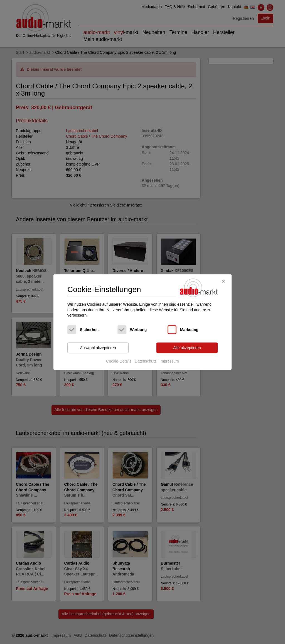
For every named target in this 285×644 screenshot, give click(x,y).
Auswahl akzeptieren (98, 348)
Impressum (169, 361)
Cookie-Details (119, 361)
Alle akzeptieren (187, 348)
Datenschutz (146, 361)
